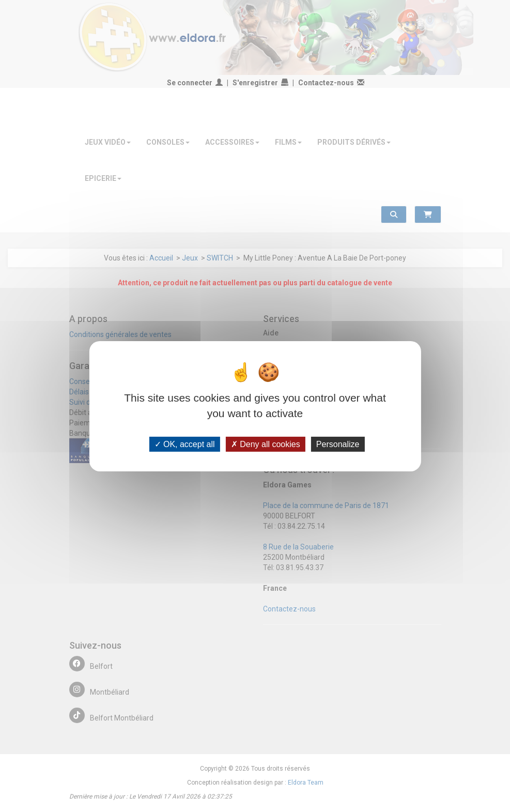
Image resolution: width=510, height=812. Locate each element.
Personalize (338, 444)
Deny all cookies (266, 444)
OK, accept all (185, 444)
